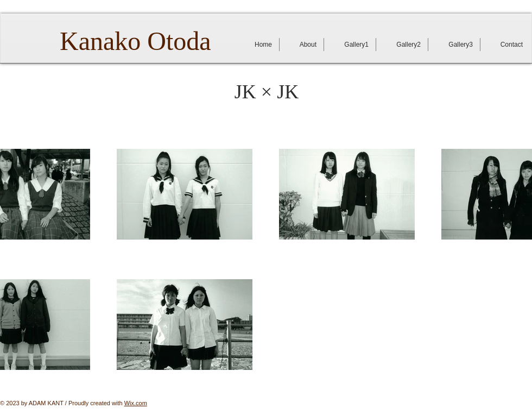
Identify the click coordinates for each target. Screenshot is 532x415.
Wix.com (136, 403)
